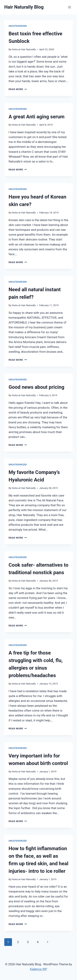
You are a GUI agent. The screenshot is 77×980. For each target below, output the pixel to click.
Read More (18, 89)
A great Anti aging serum (37, 117)
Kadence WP (39, 969)
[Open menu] (69, 7)
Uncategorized (18, 26)
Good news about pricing (36, 387)
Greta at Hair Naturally (24, 49)
